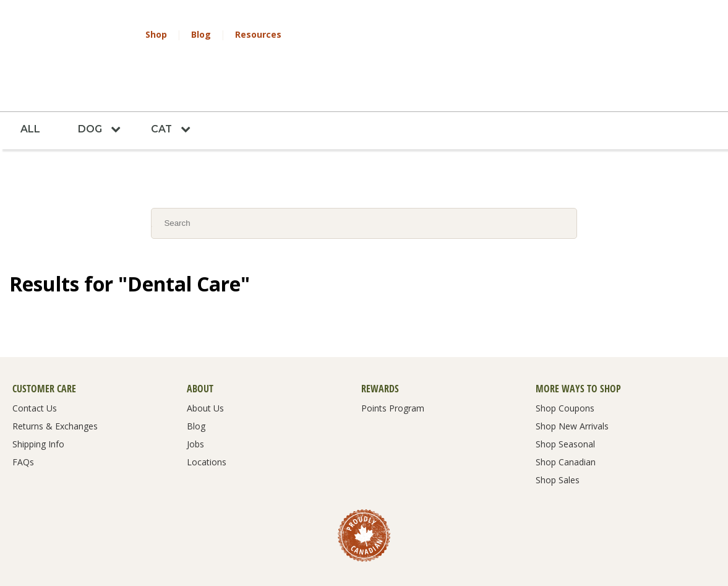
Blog (201, 34)
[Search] (364, 183)
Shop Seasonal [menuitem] (565, 405)
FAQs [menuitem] (23, 423)
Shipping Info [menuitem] (38, 405)
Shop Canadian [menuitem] (566, 423)
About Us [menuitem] (205, 369)
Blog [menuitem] (196, 387)
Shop (156, 34)
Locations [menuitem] (207, 423)
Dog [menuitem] (91, 89)
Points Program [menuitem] (393, 369)
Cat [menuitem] (164, 89)
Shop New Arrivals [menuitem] (572, 387)
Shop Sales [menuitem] (558, 441)
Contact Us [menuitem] (35, 369)
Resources (258, 34)
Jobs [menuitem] (195, 405)
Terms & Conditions (211, 555)
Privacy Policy (279, 555)
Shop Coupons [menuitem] (565, 369)
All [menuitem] (31, 89)
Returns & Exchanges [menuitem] (55, 387)
